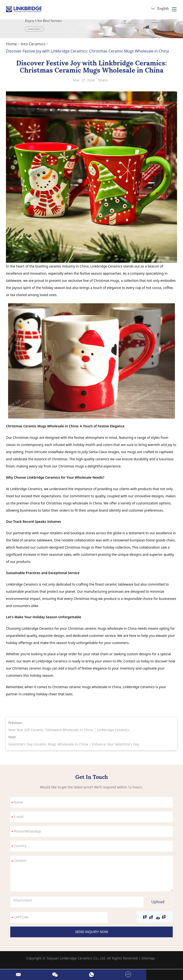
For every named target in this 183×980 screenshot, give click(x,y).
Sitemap (148, 958)
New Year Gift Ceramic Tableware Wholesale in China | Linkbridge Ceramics (69, 730)
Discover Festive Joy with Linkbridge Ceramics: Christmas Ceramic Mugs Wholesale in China (87, 51)
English (160, 9)
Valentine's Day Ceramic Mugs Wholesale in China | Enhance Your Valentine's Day (74, 744)
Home (11, 44)
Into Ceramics (33, 44)
